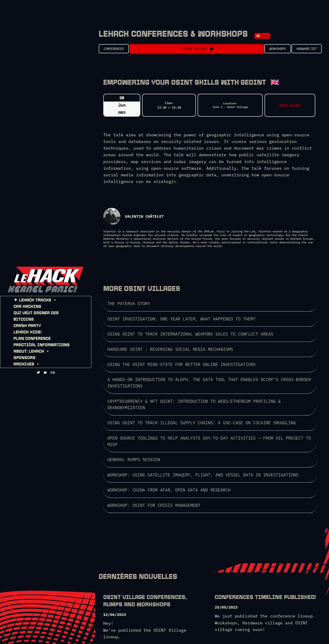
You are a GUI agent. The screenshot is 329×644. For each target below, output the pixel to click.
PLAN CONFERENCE (28, 334)
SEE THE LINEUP (121, 593)
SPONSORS (21, 354)
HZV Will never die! (208, 632)
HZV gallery (238, 632)
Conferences (114, 50)
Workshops (271, 50)
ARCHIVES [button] (23, 360)
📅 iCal (262, 36)
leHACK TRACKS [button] (34, 302)
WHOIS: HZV (180, 632)
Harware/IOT (307, 50)
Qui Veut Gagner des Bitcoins (43, 315)
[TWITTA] (38, 377)
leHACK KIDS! (24, 328)
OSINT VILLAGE (195, 50)
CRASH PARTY (23, 322)
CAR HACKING (24, 309)
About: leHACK (28, 347)
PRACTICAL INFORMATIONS (38, 341)
